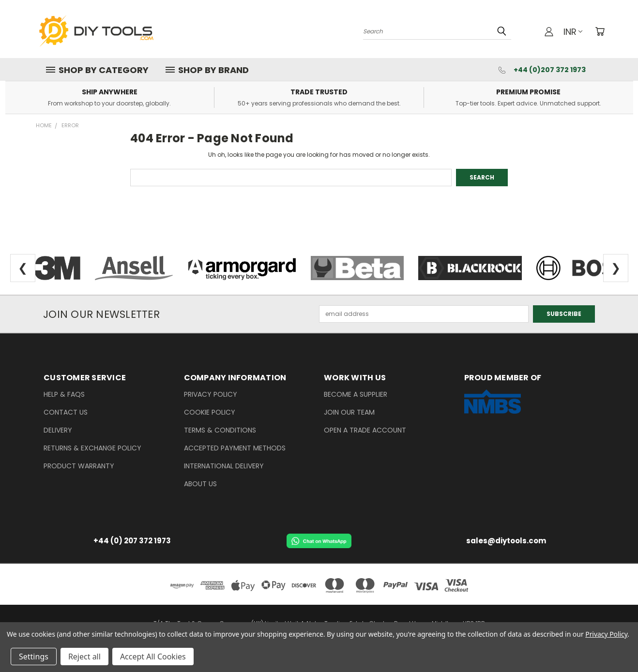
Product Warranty (79, 466)
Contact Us (66, 412)
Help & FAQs (64, 394)
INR (573, 32)
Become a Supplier (356, 394)
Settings (34, 657)
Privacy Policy (211, 394)
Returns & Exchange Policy (92, 448)
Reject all (84, 657)
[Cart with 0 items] (600, 31)
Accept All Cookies (153, 657)
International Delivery (224, 466)
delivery (58, 430)
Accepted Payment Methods (235, 448)
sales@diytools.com (506, 541)
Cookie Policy (210, 412)
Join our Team (349, 412)
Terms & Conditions (220, 430)
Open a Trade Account (365, 430)
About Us (200, 484)
